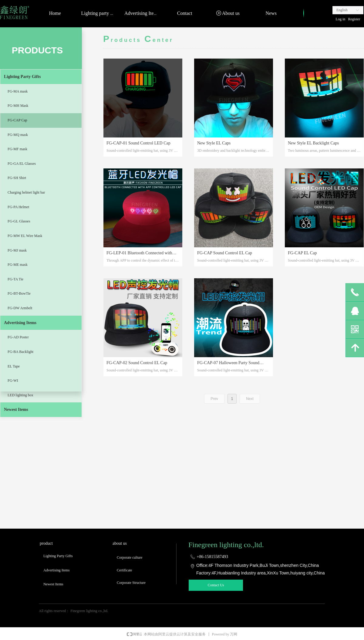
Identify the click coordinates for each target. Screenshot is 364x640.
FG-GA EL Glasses (22, 164)
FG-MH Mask (18, 106)
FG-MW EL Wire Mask (25, 236)
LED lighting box (20, 395)
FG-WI (13, 381)
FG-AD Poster (18, 337)
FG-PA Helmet (18, 207)
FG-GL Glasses (19, 221)
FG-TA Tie (15, 279)
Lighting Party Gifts (22, 77)
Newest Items (16, 410)
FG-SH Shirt (17, 178)
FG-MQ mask (18, 135)
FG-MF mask (17, 149)
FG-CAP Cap (17, 120)
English (342, 10)
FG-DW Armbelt (20, 308)
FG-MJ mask (17, 250)
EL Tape (14, 366)
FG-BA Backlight (20, 352)
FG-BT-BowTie (19, 293)
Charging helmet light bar (26, 192)
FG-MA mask (18, 91)
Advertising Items (20, 323)
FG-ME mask (18, 265)
